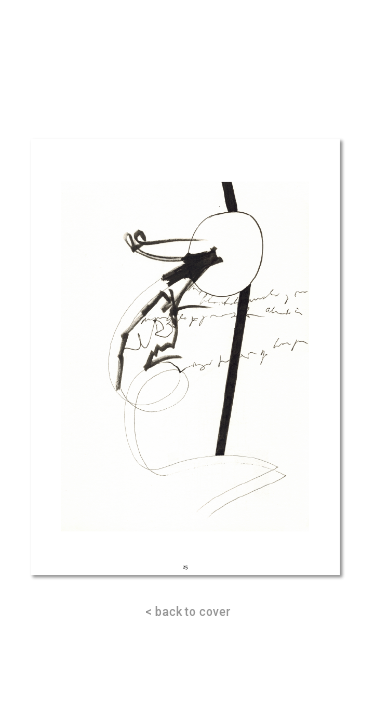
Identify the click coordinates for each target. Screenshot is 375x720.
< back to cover (187, 612)
